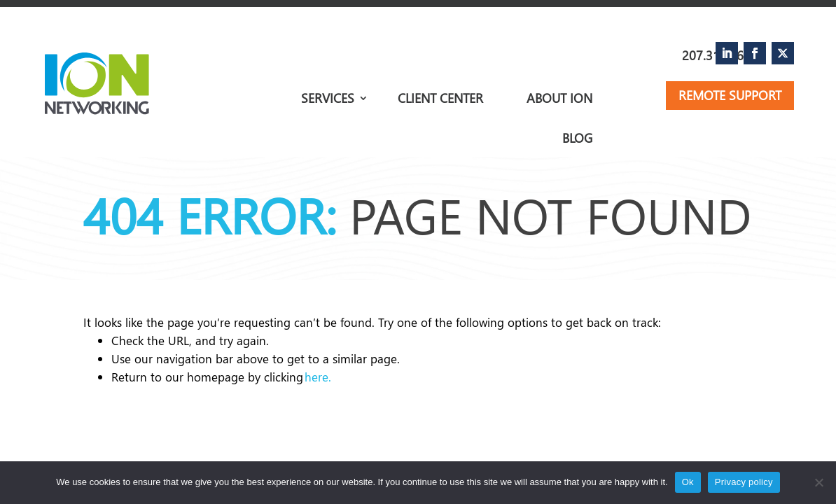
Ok (688, 482)
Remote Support (730, 95)
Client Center (440, 100)
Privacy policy (744, 482)
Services (328, 98)
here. (318, 377)
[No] (818, 482)
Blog (577, 138)
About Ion (559, 100)
